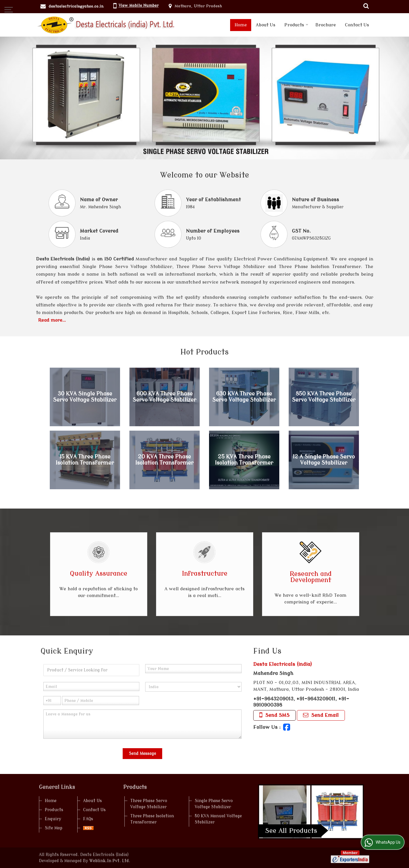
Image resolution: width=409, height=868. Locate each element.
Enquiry (53, 819)
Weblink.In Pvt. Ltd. (110, 861)
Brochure (326, 25)
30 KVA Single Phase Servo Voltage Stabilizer (85, 397)
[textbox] (91, 670)
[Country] (193, 687)
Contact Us (357, 25)
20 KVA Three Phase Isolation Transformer (164, 460)
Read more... (52, 320)
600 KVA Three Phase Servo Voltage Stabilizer (164, 397)
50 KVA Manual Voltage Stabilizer (218, 819)
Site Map (54, 828)
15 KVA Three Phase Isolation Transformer (85, 460)
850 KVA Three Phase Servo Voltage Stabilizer (324, 397)
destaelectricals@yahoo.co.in (76, 6)
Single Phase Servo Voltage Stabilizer (214, 804)
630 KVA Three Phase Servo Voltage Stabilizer (244, 397)
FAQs (88, 819)
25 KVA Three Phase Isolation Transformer (244, 460)
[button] (139, 5)
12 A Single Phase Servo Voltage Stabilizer (324, 460)
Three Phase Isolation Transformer (152, 819)
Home (241, 25)
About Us (266, 25)
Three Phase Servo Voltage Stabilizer (149, 804)
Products (296, 25)
